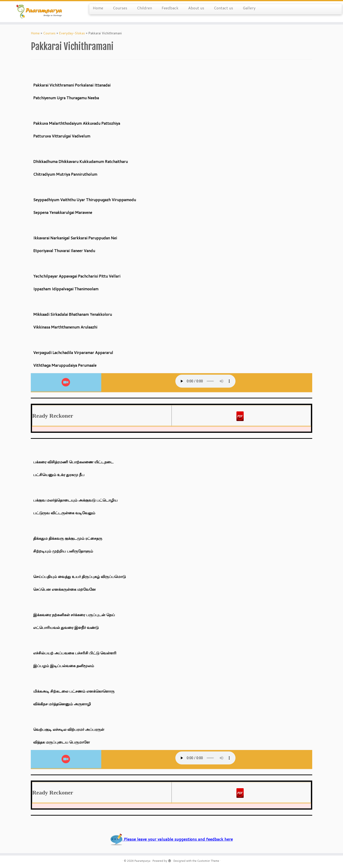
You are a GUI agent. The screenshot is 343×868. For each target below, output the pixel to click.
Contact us (223, 8)
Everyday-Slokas (72, 33)
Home (98, 8)
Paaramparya (142, 861)
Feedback (170, 8)
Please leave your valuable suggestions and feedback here (172, 839)
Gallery (249, 8)
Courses (120, 8)
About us (196, 8)
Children (144, 8)
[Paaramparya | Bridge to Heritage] (40, 12)
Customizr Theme (208, 861)
